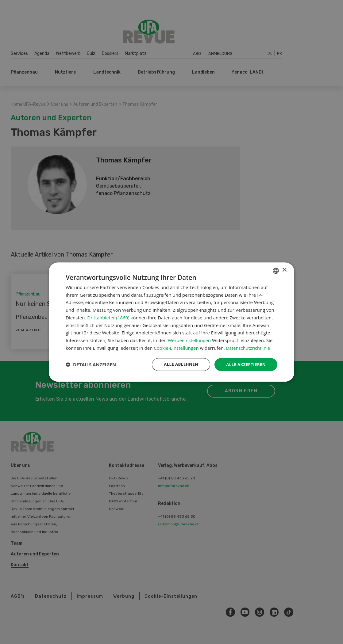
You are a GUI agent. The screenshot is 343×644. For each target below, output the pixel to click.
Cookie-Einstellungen (176, 348)
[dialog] (171, 322)
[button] (91, 364)
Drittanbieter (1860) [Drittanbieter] (108, 317)
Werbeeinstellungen (189, 340)
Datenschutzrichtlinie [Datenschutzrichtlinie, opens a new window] (249, 348)
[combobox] (276, 270)
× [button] (284, 270)
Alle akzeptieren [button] (245, 364)
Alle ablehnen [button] (178, 364)
